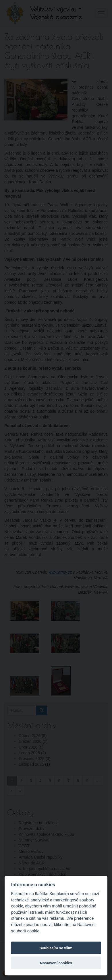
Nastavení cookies (56, 963)
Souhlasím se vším (56, 948)
